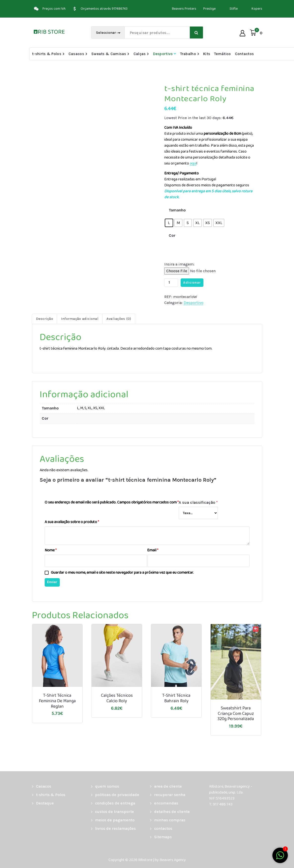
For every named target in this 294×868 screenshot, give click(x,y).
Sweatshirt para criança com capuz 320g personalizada (236, 714)
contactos (163, 828)
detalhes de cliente (172, 812)
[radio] (169, 223)
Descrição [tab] (45, 319)
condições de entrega (115, 803)
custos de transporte (114, 812)
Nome (51, 550)
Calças (140, 54)
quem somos (107, 786)
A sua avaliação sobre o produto (72, 522)
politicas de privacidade (117, 795)
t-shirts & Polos (47, 54)
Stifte (234, 9)
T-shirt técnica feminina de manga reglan (57, 701)
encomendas (166, 803)
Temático (222, 54)
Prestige (209, 9)
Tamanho (177, 210)
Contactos (245, 54)
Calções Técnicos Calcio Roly (117, 698)
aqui (193, 163)
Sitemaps (163, 837)
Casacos (76, 54)
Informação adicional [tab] (80, 319)
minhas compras (170, 820)
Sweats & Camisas (109, 54)
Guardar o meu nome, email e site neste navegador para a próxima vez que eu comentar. (122, 573)
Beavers (178, 9)
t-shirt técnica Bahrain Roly (176, 698)
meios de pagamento (115, 820)
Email (153, 550)
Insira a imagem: (179, 264)
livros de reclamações (115, 828)
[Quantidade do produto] (171, 283)
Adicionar (192, 283)
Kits (207, 54)
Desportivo (163, 54)
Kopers (257, 9)
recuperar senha (170, 795)
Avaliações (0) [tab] (119, 319)
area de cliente (168, 786)
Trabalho (188, 54)
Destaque (45, 803)
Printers (190, 9)
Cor (172, 235)
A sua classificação (198, 502)
